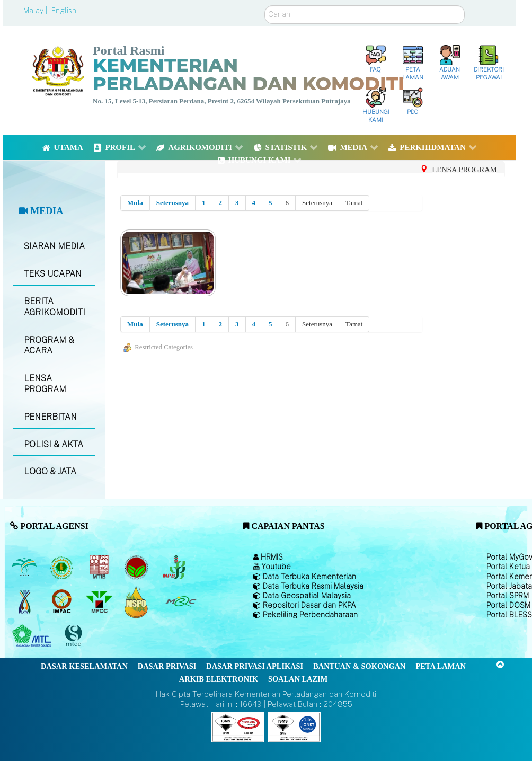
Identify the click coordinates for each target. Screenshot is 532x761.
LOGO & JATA (50, 471)
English (64, 11)
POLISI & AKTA (54, 444)
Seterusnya (172, 203)
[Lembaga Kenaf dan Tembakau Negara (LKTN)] (25, 601)
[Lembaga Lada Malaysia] (175, 567)
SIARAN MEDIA (54, 246)
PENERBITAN (50, 417)
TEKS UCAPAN (53, 274)
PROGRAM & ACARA (49, 346)
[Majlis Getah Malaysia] (180, 601)
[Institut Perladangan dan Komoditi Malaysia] (63, 601)
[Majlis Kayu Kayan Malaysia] (33, 636)
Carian (265, 6)
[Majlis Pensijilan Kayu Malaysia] (75, 636)
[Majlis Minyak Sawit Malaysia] (100, 601)
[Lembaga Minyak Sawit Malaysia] (25, 567)
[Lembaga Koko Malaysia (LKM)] (138, 567)
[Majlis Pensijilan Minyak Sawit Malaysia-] (138, 602)
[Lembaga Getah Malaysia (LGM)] (63, 567)
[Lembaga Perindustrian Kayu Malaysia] (100, 567)
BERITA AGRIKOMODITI (55, 307)
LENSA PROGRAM (45, 384)
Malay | (36, 11)
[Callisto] (238, 727)
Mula (135, 203)
